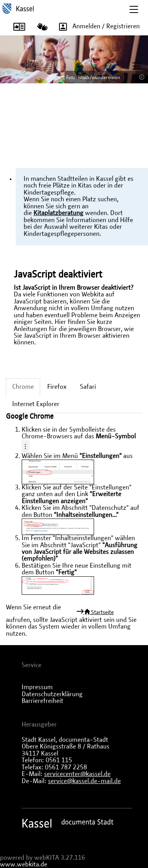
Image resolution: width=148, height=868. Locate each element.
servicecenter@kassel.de (77, 774)
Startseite (98, 612)
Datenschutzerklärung (52, 694)
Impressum (37, 687)
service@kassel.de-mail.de (84, 781)
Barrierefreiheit (43, 701)
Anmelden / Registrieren (97, 27)
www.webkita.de (24, 864)
